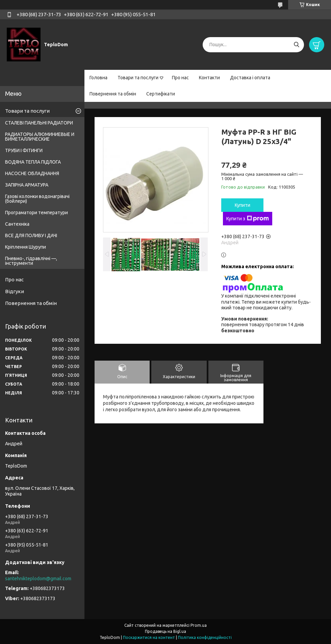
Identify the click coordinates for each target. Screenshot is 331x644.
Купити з (248, 219)
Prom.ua (199, 625)
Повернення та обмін (113, 94)
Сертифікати (161, 94)
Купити (243, 205)
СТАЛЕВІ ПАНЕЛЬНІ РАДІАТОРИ (39, 123)
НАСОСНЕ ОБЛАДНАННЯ (32, 173)
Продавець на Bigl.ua (165, 631)
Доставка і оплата (250, 78)
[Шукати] (296, 45)
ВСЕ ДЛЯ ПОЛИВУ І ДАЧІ (31, 235)
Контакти (209, 78)
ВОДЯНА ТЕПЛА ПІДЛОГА (33, 162)
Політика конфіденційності (205, 637)
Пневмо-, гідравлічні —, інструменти (31, 261)
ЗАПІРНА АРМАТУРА (27, 185)
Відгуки (15, 291)
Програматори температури (36, 213)
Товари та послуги (138, 78)
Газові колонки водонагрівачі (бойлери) (37, 199)
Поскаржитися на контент (149, 637)
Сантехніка (17, 224)
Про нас (180, 78)
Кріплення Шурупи (26, 247)
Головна (98, 78)
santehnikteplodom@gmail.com (38, 579)
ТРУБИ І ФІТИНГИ (24, 150)
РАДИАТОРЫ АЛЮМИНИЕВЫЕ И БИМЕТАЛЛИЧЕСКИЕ (40, 137)
